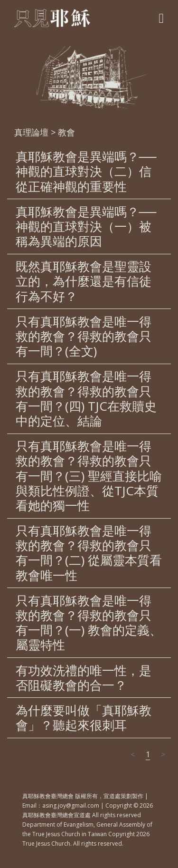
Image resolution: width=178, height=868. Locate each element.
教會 (66, 132)
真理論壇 (31, 132)
